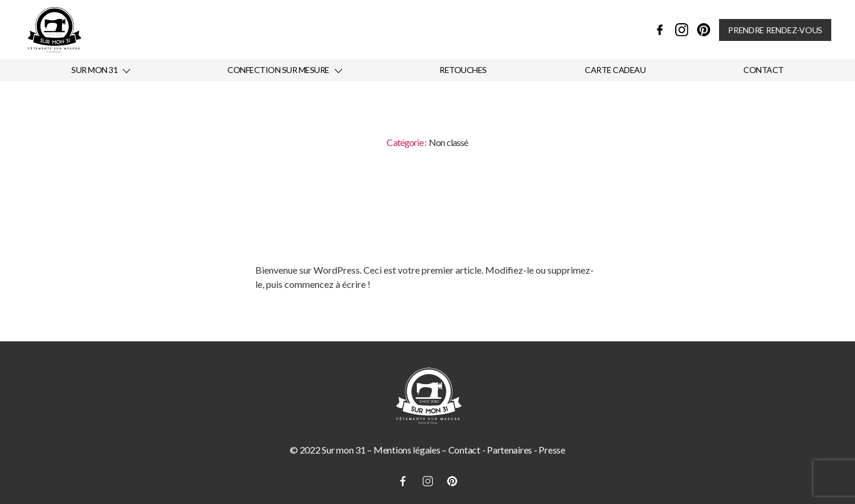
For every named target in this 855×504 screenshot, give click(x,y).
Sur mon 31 (94, 70)
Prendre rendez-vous (775, 30)
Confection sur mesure (278, 70)
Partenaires (509, 450)
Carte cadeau (615, 70)
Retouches (463, 70)
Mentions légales (407, 450)
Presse (552, 450)
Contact (764, 70)
